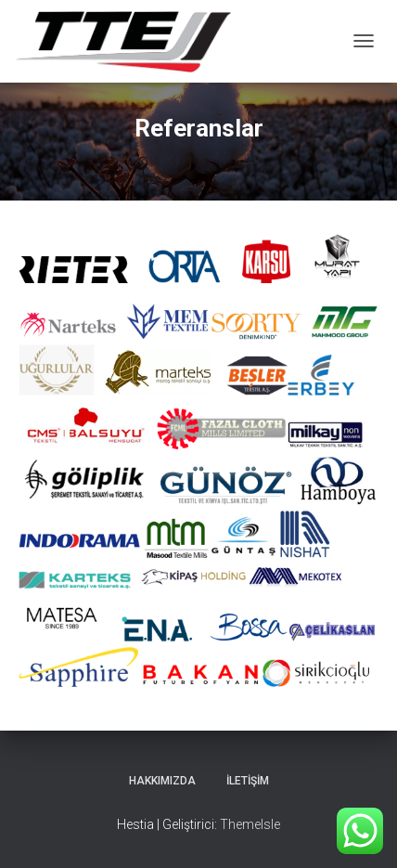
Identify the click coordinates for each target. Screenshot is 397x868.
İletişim (248, 781)
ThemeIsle (250, 824)
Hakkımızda (162, 781)
